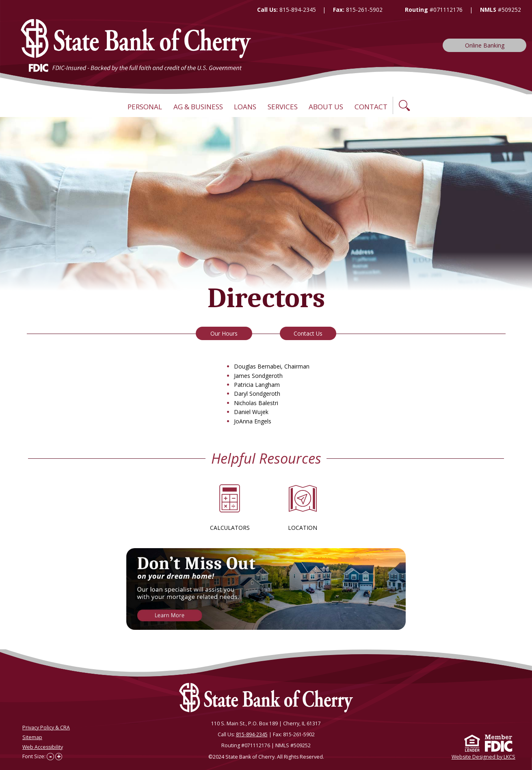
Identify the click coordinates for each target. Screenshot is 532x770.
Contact (371, 107)
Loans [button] (245, 107)
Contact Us (308, 333)
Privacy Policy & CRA (46, 728)
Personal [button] (145, 107)
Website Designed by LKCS (483, 756)
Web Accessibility (43, 747)
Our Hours (224, 333)
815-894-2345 (298, 10)
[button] (404, 105)
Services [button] (283, 107)
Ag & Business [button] (198, 107)
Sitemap (32, 737)
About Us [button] (326, 107)
